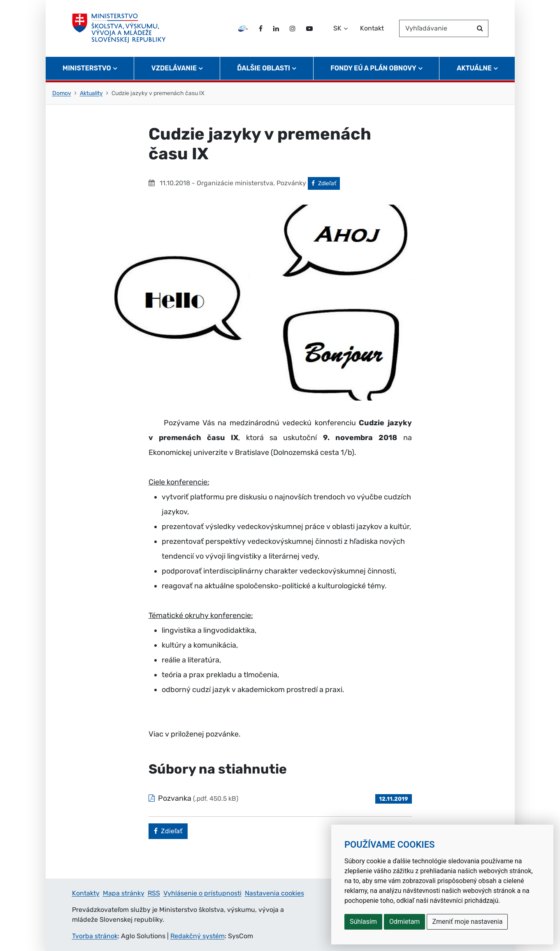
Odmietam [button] (404, 922)
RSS (154, 893)
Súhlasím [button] (363, 922)
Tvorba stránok (95, 936)
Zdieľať (326, 183)
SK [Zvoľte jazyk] (337, 28)
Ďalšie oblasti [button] (264, 68)
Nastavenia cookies (274, 893)
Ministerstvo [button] (87, 68)
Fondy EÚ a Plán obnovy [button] (373, 68)
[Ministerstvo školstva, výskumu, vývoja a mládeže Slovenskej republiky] (119, 28)
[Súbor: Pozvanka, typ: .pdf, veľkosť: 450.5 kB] (280, 798)
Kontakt (372, 28)
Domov (62, 93)
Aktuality (91, 93)
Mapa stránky (124, 893)
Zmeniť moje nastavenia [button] (467, 922)
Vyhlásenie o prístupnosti (202, 893)
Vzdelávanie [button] (174, 68)
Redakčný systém (198, 936)
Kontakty (86, 893)
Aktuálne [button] (474, 68)
